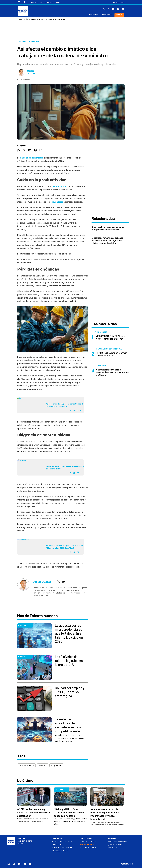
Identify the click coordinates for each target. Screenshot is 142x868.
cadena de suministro (32, 158)
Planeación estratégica (62, 842)
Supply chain (56, 765)
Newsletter (37, 2)
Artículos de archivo (61, 851)
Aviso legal (113, 848)
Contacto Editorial (88, 842)
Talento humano (28, 42)
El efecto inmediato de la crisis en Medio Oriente (47, 19)
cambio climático (27, 765)
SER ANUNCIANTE (87, 845)
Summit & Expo (25, 841)
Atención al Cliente (88, 848)
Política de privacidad (118, 842)
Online (22, 839)
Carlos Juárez (31, 72)
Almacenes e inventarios (62, 848)
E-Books (49, 2)
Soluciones (107, 15)
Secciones (94, 15)
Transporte (57, 845)
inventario (58, 202)
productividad (60, 186)
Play (58, 2)
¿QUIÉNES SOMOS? (115, 845)
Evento (119, 15)
